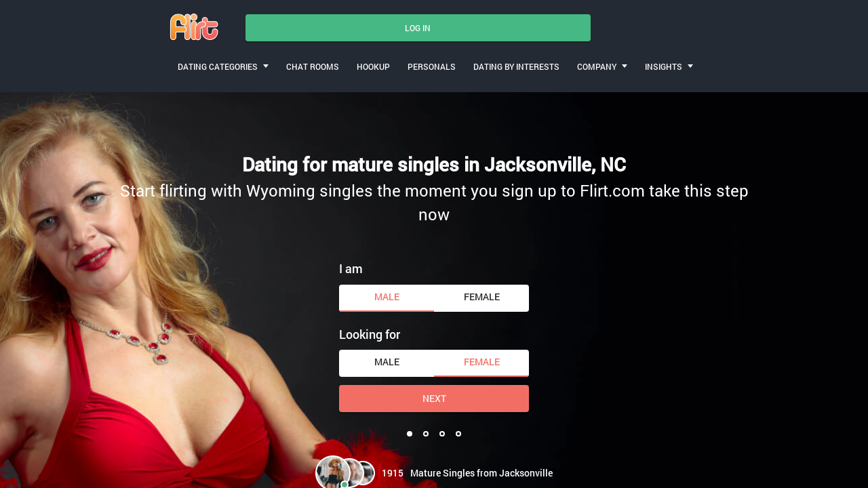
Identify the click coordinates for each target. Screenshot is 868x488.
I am (351, 268)
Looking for (370, 334)
